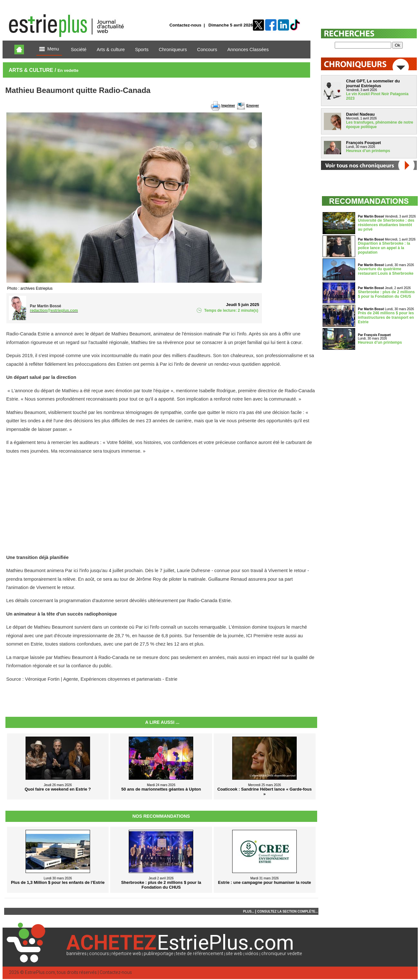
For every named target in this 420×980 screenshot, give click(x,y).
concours (99, 954)
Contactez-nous (185, 25)
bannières (76, 954)
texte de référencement (200, 954)
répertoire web (126, 954)
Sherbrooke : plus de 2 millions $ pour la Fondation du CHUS (386, 294)
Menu (49, 49)
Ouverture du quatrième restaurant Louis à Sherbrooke (386, 271)
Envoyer (252, 106)
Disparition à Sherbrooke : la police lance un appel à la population (384, 248)
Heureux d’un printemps (368, 151)
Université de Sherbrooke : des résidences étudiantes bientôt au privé (386, 225)
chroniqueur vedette (282, 954)
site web (234, 954)
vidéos (252, 954)
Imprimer (228, 106)
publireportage (159, 954)
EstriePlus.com (40, 972)
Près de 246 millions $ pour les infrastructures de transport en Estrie (386, 318)
